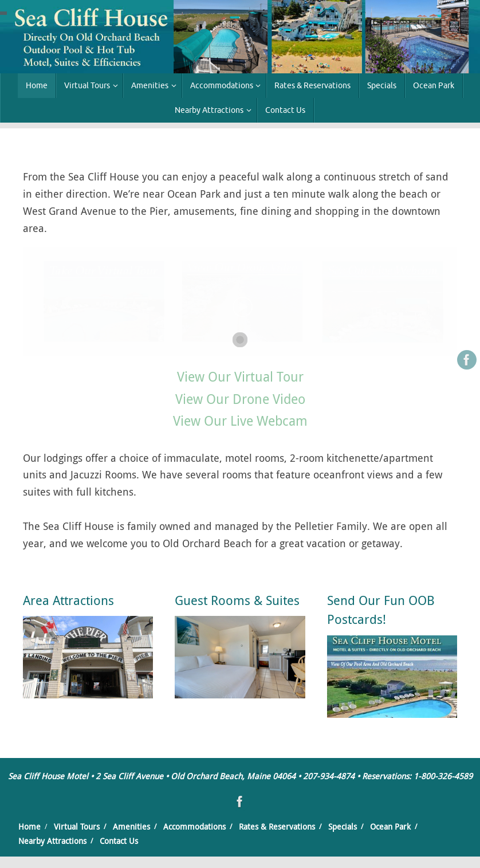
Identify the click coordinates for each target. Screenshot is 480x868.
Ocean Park (390, 826)
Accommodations (194, 826)
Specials (343, 826)
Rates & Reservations (277, 826)
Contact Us (119, 841)
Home (29, 826)
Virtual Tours (77, 826)
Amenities (131, 826)
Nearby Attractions (52, 841)
